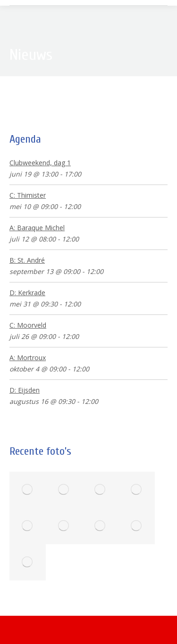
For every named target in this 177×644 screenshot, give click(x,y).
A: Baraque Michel (37, 228)
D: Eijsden (25, 390)
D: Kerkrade (27, 293)
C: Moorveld (28, 325)
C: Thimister (28, 195)
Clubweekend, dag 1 (40, 163)
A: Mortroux (28, 358)
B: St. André (27, 260)
